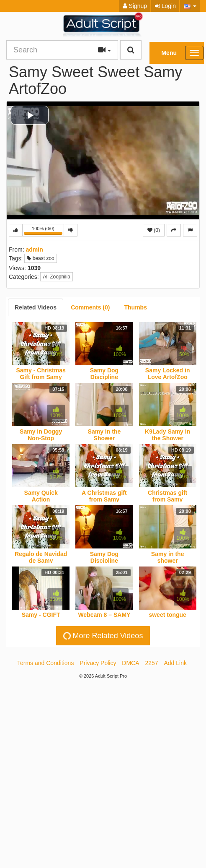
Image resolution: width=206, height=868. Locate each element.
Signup (135, 6)
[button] (190, 6)
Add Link (175, 663)
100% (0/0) (44, 231)
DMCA (130, 663)
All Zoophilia (56, 277)
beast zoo (40, 258)
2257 (151, 663)
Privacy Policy (98, 663)
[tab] (36, 307)
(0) (154, 230)
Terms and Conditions (45, 663)
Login (165, 6)
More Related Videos (102, 636)
